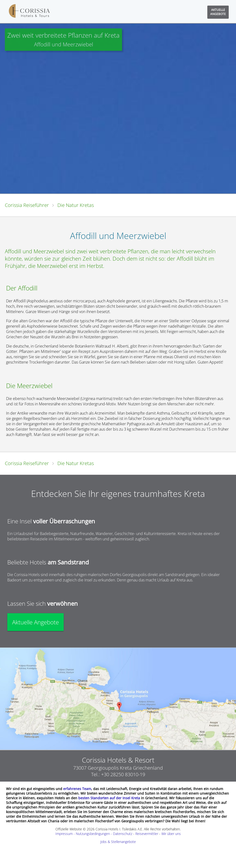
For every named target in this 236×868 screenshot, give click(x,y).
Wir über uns (171, 834)
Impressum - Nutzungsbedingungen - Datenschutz (94, 834)
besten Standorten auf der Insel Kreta (109, 798)
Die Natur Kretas (76, 205)
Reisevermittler (147, 834)
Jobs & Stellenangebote (118, 842)
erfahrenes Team (77, 789)
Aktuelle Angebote (35, 622)
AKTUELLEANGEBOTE (218, 12)
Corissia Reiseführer (27, 205)
